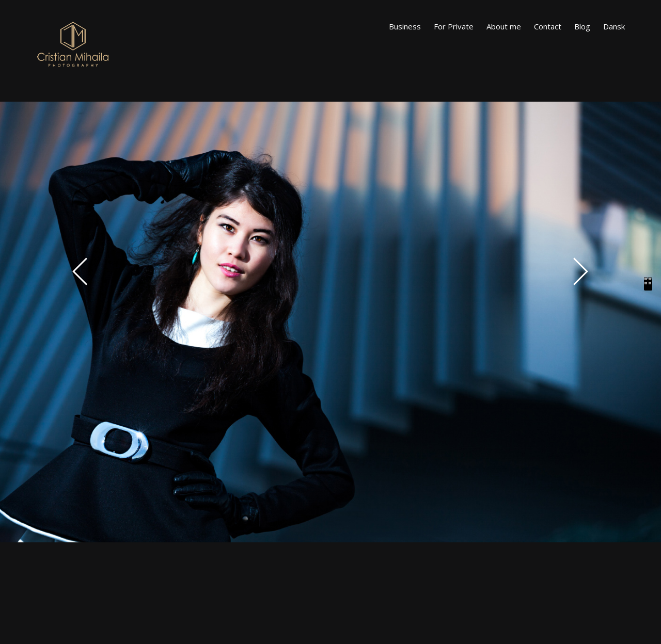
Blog (582, 26)
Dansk (614, 26)
